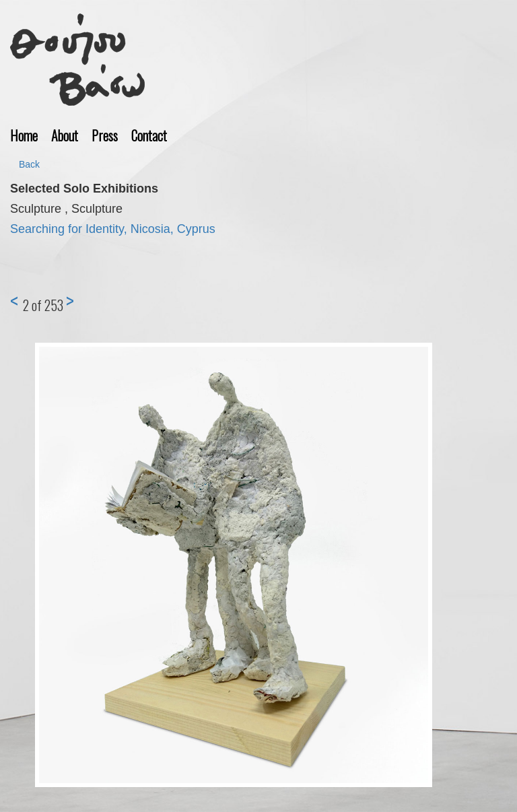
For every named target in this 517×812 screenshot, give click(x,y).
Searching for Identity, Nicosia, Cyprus (113, 229)
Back (29, 164)
